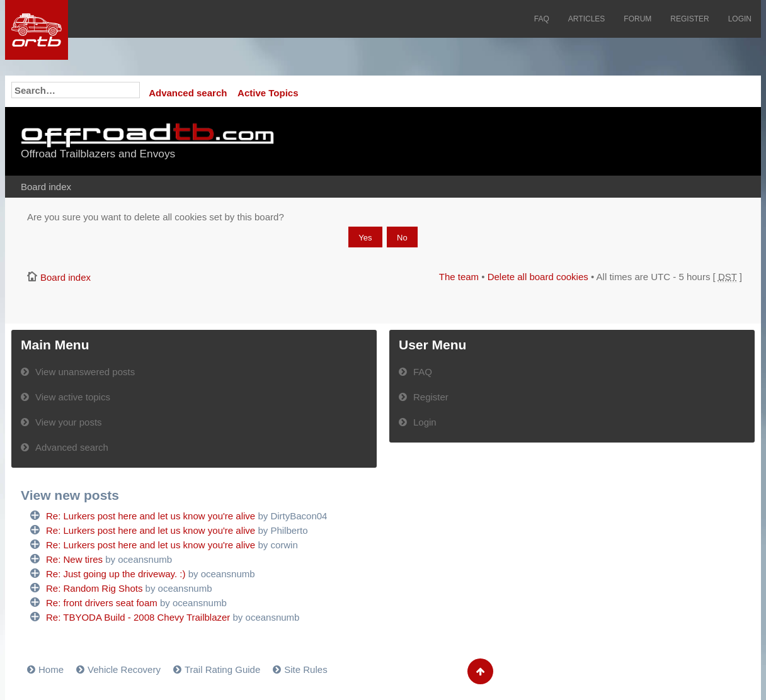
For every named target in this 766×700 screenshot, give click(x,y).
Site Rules (306, 669)
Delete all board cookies (538, 277)
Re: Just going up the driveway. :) (116, 574)
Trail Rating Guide (222, 669)
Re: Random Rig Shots (94, 588)
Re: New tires (74, 559)
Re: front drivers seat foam (102, 603)
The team (459, 277)
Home (51, 669)
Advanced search (188, 93)
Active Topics (268, 93)
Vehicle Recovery (124, 669)
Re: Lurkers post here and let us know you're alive (151, 516)
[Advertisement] (589, 142)
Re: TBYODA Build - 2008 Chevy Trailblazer (138, 617)
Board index (46, 187)
